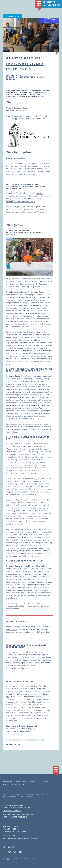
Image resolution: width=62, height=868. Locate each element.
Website (29, 186)
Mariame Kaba (29, 627)
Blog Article (12, 16)
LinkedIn (14, 731)
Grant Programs (15, 740)
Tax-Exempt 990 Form (12, 794)
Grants (34, 781)
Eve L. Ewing (11, 629)
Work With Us (43, 794)
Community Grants (34, 740)
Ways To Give (18, 785)
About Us (8, 781)
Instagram (12, 188)
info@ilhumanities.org (15, 817)
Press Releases (9, 797)
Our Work (21, 781)
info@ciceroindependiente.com (20, 201)
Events (45, 781)
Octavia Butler (42, 627)
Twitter (23, 188)
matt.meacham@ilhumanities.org (20, 838)
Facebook (40, 186)
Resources (29, 794)
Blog (5, 785)
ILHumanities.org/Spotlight (17, 668)
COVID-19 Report (26, 797)
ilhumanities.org (26, 726)
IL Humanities (49, 5)
